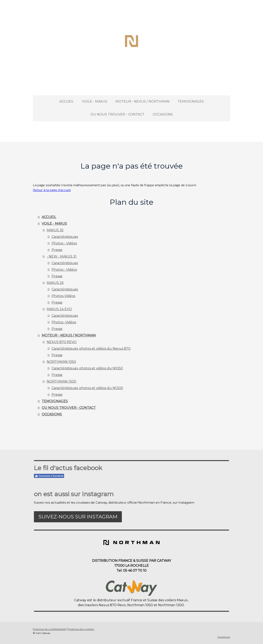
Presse (57, 250)
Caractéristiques (65, 237)
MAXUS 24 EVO (59, 309)
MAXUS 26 (55, 283)
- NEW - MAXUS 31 (62, 256)
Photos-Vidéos (63, 296)
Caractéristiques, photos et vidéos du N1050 (87, 368)
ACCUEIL (67, 101)
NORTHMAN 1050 (61, 362)
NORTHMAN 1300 (61, 381)
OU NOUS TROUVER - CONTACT (117, 114)
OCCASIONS (163, 114)
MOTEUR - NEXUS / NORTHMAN (142, 101)
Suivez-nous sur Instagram (78, 517)
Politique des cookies (81, 629)
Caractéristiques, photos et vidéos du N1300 (87, 388)
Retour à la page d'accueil (52, 190)
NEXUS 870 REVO (62, 342)
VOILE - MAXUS (95, 101)
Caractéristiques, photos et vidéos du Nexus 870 (91, 349)
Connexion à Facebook (49, 476)
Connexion (224, 637)
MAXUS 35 (55, 230)
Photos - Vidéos (64, 243)
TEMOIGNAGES (191, 101)
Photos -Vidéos (64, 322)
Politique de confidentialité (49, 629)
